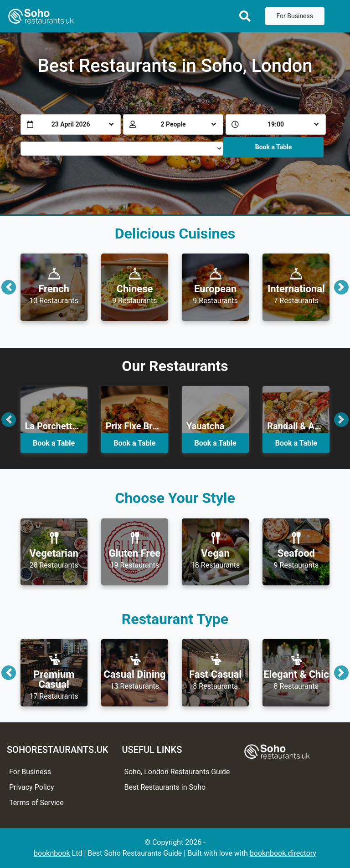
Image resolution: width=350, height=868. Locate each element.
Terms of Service (36, 803)
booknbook (52, 853)
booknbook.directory (283, 853)
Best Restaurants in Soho (165, 787)
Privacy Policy (32, 787)
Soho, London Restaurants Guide (177, 772)
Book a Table (274, 147)
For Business (295, 16)
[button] (9, 287)
